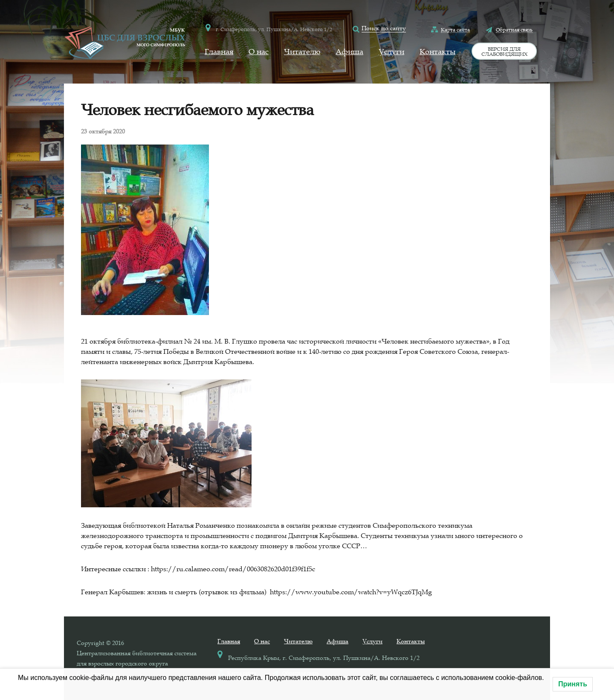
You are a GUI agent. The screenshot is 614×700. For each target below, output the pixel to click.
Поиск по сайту (384, 28)
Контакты (437, 52)
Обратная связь (514, 29)
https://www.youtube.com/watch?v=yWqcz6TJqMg (351, 592)
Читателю (302, 52)
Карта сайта (455, 29)
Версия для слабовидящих (504, 51)
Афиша (349, 52)
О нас (259, 52)
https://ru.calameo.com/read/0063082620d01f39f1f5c (233, 569)
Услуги (391, 52)
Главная (219, 52)
